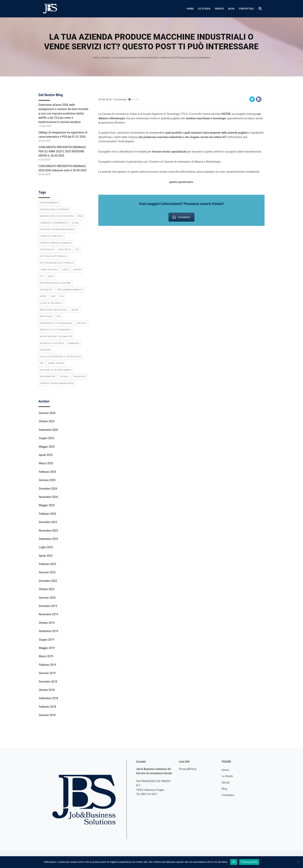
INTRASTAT (46, 290)
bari (80, 216)
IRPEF (43, 296)
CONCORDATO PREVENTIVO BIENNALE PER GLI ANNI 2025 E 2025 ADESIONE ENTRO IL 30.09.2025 (62, 151)
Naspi (75, 310)
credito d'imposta (52, 236)
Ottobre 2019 (47, 623)
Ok (234, 862)
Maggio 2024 (47, 505)
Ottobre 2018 (47, 690)
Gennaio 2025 (47, 480)
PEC (59, 316)
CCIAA (75, 223)
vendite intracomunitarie (57, 383)
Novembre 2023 (48, 531)
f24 (77, 250)
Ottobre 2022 (47, 589)
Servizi (220, 9)
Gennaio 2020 (47, 598)
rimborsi (74, 343)
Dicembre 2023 (48, 522)
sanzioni (46, 350)
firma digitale (49, 270)
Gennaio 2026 (47, 413)
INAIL (51, 276)
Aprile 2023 (46, 556)
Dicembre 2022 (48, 581)
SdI (42, 363)
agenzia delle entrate (54, 210)
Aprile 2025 (46, 455)
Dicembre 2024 (48, 489)
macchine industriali (54, 310)
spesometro (48, 377)
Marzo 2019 (46, 656)
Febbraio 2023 (47, 564)
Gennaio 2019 (47, 673)
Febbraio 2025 (47, 472)
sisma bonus (56, 363)
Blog (231, 9)
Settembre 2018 (48, 698)
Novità (135, 99)
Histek (77, 270)
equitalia (65, 250)
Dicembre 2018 (48, 682)
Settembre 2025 (48, 430)
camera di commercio (54, 223)
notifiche (46, 316)
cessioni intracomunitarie (57, 229)
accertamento (49, 203)
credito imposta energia (56, 243)
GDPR (66, 270)
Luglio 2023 (46, 547)
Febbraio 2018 (47, 707)
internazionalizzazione (55, 283)
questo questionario (181, 182)
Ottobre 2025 (47, 421)
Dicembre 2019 (48, 606)
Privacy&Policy (188, 769)
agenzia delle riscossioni (57, 216)
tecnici (64, 377)
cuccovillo (47, 250)
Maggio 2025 (47, 447)
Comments (120, 100)
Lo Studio (204, 9)
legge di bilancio (51, 303)
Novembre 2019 (48, 614)
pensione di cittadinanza (56, 323)
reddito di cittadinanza (55, 330)
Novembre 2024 (48, 497)
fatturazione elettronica (57, 263)
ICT (42, 276)
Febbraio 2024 (47, 514)
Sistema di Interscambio (56, 370)
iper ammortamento (70, 290)
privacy (82, 323)
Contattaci (246, 9)
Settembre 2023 (48, 539)
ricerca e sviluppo (52, 343)
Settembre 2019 (48, 631)
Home (190, 9)
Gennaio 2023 (47, 572)
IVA (62, 296)
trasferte (80, 377)
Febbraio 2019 (47, 665)
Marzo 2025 (46, 463)
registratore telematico (56, 337)
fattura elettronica (53, 256)
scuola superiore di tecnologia (61, 357)
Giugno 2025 (46, 438)
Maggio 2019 (47, 648)
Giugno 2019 (46, 640)
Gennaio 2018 (47, 715)
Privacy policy (249, 862)
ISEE (53, 296)
